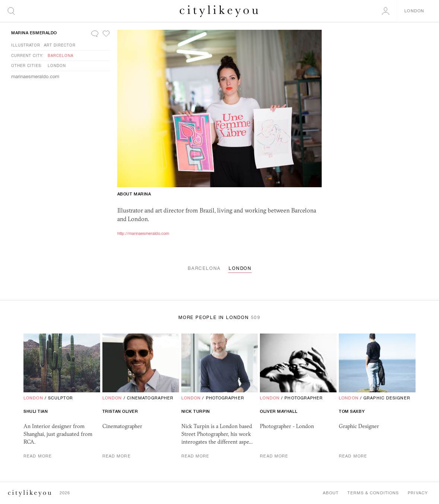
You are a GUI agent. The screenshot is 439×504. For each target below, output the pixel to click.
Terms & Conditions (373, 493)
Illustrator (26, 45)
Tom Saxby (352, 411)
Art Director (60, 45)
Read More (38, 456)
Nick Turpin (196, 411)
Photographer (225, 398)
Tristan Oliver (120, 411)
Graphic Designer (387, 398)
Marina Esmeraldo (34, 33)
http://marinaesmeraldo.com (143, 233)
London (57, 66)
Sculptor (61, 398)
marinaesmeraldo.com (35, 76)
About (331, 493)
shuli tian (36, 411)
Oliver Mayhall (279, 411)
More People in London (219, 318)
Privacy (418, 493)
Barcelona (61, 55)
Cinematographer (150, 398)
